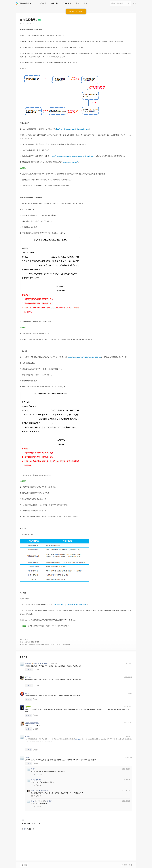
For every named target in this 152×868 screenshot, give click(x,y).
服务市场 (54, 3)
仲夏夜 (49, 801)
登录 (134, 3)
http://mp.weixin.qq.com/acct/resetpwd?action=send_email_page (73, 156)
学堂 (77, 3)
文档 (86, 3)
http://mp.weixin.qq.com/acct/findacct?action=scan (73, 129)
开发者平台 (67, 3)
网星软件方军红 (44, 790)
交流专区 (43, 3)
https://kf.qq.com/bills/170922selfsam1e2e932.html (84, 357)
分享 (124, 865)
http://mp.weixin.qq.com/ (70, 162)
